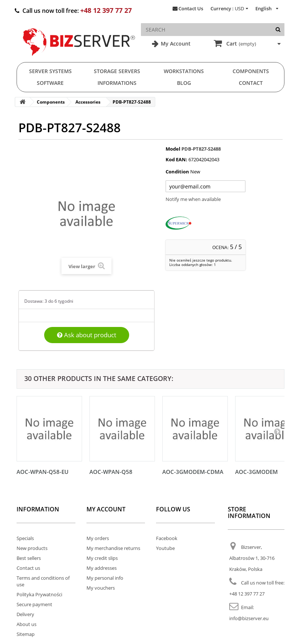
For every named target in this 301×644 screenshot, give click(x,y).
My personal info (105, 578)
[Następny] (277, 431)
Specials (25, 538)
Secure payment (34, 604)
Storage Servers (117, 71)
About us (26, 624)
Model (173, 149)
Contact (251, 83)
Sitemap (26, 634)
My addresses (102, 568)
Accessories (88, 102)
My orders (98, 538)
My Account (175, 44)
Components (251, 71)
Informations (117, 83)
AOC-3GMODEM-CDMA (193, 472)
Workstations (184, 71)
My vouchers (101, 588)
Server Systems (50, 71)
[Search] (278, 30)
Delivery (25, 614)
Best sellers (29, 558)
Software (50, 83)
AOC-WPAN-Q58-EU (43, 472)
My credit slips (102, 558)
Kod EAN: (176, 159)
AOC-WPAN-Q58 (111, 472)
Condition (177, 172)
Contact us (28, 568)
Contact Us (191, 8)
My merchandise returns (113, 548)
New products (32, 548)
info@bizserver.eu (249, 618)
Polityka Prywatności (39, 594)
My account (106, 509)
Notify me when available (193, 199)
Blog (184, 83)
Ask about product (87, 335)
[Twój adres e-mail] (206, 186)
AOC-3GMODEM (256, 472)
